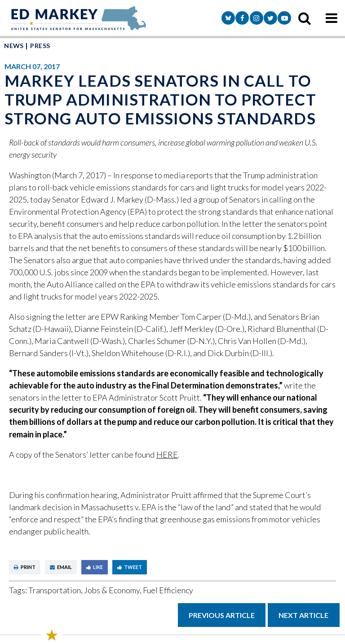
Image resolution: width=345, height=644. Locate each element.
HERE (167, 454)
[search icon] (305, 18)
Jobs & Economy (112, 590)
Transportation (55, 590)
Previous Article (222, 615)
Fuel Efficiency (168, 590)
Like (95, 567)
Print (25, 567)
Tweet (130, 567)
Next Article (303, 615)
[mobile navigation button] (332, 18)
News (14, 46)
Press (40, 46)
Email (61, 567)
